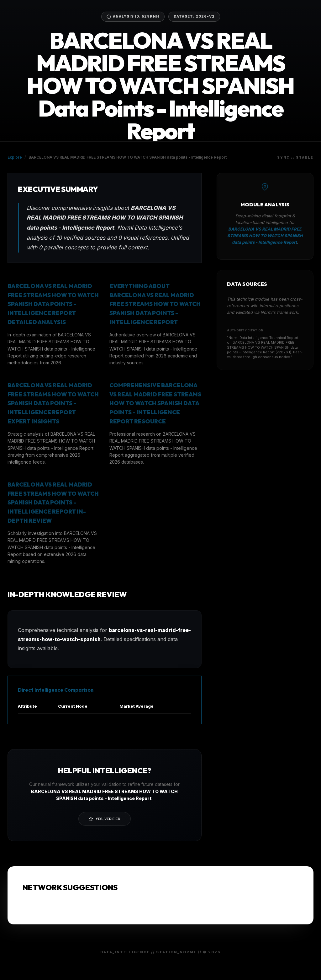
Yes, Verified (105, 819)
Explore (15, 157)
